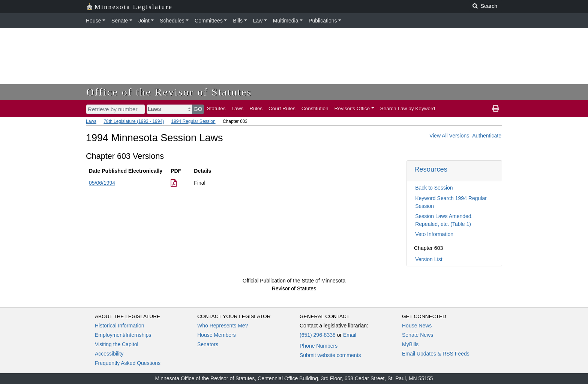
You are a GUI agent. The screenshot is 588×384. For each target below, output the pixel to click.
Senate (120, 21)
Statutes (216, 108)
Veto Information (434, 234)
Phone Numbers (319, 346)
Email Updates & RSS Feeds (436, 354)
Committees (209, 21)
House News (417, 326)
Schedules (172, 21)
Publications (323, 21)
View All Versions (449, 136)
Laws (238, 108)
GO (198, 109)
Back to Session (434, 188)
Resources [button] (431, 169)
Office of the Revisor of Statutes (169, 92)
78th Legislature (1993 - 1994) (134, 121)
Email (350, 335)
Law (258, 21)
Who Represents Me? (223, 326)
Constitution (315, 108)
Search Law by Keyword (408, 108)
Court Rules (282, 108)
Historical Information (120, 326)
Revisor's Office (352, 108)
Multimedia (286, 21)
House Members (217, 335)
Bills (238, 21)
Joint (144, 21)
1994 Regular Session (193, 121)
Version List (429, 259)
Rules (256, 108)
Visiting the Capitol (117, 344)
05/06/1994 (102, 183)
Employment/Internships (123, 335)
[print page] (496, 109)
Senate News (418, 335)
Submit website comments (330, 355)
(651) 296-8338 (318, 335)
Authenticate (487, 136)
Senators (208, 344)
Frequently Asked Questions (128, 363)
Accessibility (109, 354)
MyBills (410, 344)
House (93, 21)
